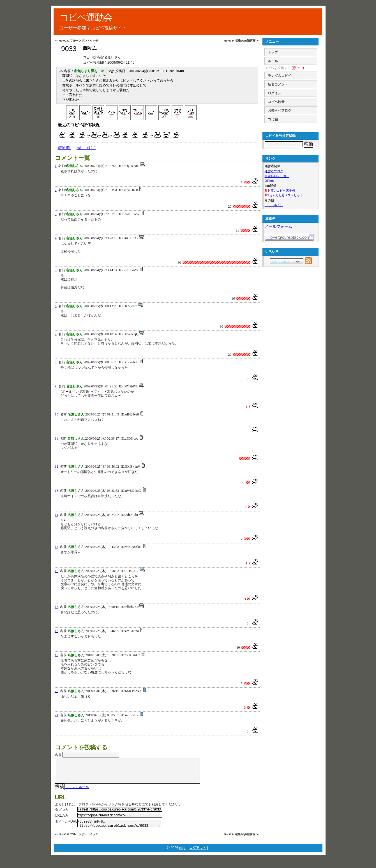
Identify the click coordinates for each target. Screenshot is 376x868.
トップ (273, 52)
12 (57, 467)
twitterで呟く (86, 148)
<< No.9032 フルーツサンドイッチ (77, 41)
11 (57, 438)
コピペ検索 (276, 102)
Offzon (269, 181)
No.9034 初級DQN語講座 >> (242, 41)
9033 (69, 49)
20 (57, 691)
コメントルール (77, 793)
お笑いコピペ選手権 (281, 190)
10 (57, 414)
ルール (273, 61)
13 (57, 491)
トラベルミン (274, 205)
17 (57, 607)
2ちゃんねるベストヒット (285, 195)
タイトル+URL (66, 827)
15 (57, 547)
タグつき (62, 815)
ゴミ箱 (273, 119)
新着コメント (278, 84)
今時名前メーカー (277, 176)
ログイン (274, 93)
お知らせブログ (280, 111)
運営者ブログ (274, 171)
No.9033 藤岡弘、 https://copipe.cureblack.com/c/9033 (120, 830)
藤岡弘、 (91, 48)
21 (57, 715)
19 (57, 655)
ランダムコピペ (280, 76)
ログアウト (198, 855)
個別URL (65, 148)
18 (57, 631)
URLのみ (62, 821)
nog (182, 855)
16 (57, 571)
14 (57, 515)
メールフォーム (278, 226)
